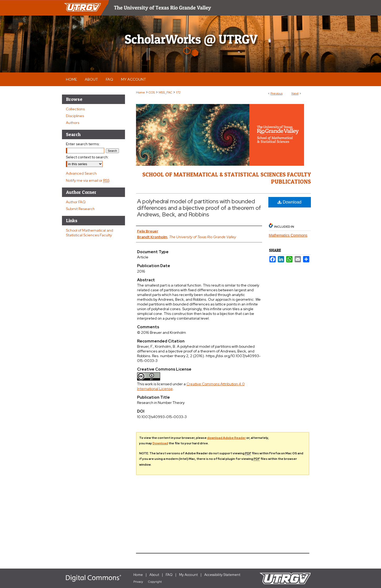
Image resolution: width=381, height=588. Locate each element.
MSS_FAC (165, 92)
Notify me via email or (88, 180)
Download (289, 202)
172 (178, 92)
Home (140, 92)
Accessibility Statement (222, 575)
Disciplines (75, 116)
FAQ (169, 575)
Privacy (138, 582)
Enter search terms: (83, 144)
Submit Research (80, 209)
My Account (188, 575)
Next (295, 93)
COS (152, 92)
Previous (276, 93)
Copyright (155, 582)
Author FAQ (76, 202)
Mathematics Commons (288, 235)
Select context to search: (87, 157)
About (154, 575)
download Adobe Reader (226, 438)
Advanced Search (81, 173)
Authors (73, 123)
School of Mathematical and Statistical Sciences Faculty (90, 233)
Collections (75, 109)
